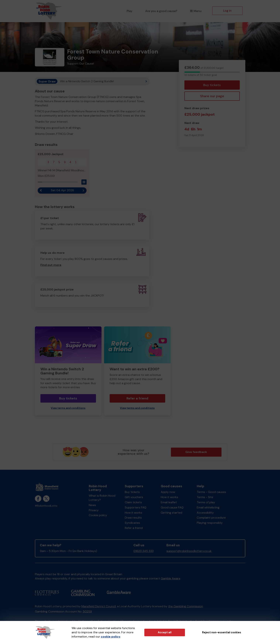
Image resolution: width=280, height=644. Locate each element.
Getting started (171, 513)
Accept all (165, 632)
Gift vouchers (134, 497)
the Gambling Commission (186, 606)
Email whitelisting (208, 507)
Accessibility (205, 513)
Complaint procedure (211, 518)
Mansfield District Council (99, 606)
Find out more (51, 265)
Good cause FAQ (172, 507)
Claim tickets (133, 502)
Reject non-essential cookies (222, 632)
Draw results (133, 518)
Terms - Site (205, 497)
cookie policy (111, 637)
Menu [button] (196, 11)
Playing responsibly (210, 523)
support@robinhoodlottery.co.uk (189, 551)
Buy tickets (212, 85)
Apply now (168, 492)
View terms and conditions (68, 408)
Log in (227, 11)
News (92, 505)
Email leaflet (169, 502)
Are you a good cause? (161, 11)
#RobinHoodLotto (46, 506)
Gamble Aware (171, 578)
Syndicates (132, 523)
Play (129, 11)
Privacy (94, 510)
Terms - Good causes (211, 492)
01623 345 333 (144, 551)
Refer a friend (137, 398)
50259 (87, 611)
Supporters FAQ (136, 507)
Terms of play (206, 502)
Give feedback (196, 452)
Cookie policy (98, 515)
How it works (133, 513)
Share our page (212, 96)
